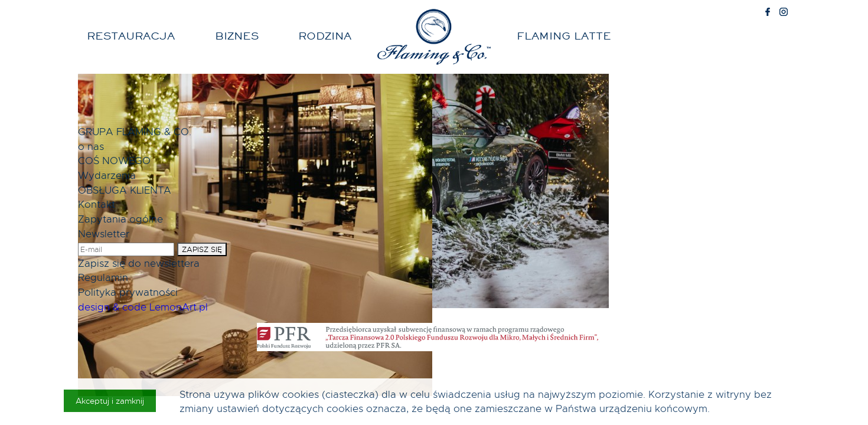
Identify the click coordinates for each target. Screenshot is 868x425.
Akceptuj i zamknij (110, 401)
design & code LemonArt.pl (143, 307)
